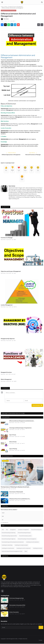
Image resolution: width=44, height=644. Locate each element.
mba (3, 530)
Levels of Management (7, 305)
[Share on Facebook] (2, 25)
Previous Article (11, 153)
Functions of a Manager (7, 238)
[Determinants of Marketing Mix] (5, 494)
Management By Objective (8, 339)
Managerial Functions (6, 373)
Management (13, 530)
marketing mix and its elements (32, 542)
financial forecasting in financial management (27, 539)
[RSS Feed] (2, 591)
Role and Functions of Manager (33, 155)
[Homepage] (22, 2)
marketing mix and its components (24, 548)
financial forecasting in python (25, 536)
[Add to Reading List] (42, 25)
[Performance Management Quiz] (5, 600)
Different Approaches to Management (11, 155)
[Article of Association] (5, 614)
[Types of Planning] (5, 451)
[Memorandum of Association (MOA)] (5, 607)
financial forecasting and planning (9, 533)
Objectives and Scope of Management (11, 272)
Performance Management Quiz (16, 598)
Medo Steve (3, 375)
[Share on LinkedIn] (12, 25)
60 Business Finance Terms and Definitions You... (20, 499)
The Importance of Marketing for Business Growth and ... (16, 487)
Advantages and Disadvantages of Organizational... (21, 428)
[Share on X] (5, 25)
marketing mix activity (38, 548)
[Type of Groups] (5, 437)
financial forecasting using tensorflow (9, 536)
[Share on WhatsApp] (9, 25)
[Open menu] (2, 2)
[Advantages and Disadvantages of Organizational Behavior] (5, 430)
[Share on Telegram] (15, 25)
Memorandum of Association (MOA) (17, 605)
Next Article (33, 153)
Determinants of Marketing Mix (16, 492)
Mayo (26, 552)
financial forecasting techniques (24, 533)
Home (2, 6)
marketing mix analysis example (21, 545)
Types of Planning (13, 449)
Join (41, 628)
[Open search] (42, 2)
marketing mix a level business (8, 548)
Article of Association (14, 612)
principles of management (23, 530)
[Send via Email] (18, 25)
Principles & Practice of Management (15, 6)
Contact (40, 641)
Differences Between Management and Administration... (22, 421)
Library (6, 6)
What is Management (6, 380)
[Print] (39, 25)
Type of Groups (13, 435)
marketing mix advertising (7, 545)
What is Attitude (13, 442)
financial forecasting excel (36, 530)
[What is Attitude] (5, 444)
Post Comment (37, 406)
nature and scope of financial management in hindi (12, 552)
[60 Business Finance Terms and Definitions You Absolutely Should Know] (5, 501)
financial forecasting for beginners (9, 539)
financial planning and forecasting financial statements (13, 542)
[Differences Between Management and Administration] (5, 423)
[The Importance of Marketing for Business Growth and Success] (22, 472)
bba (7, 530)
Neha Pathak (12, 186)
